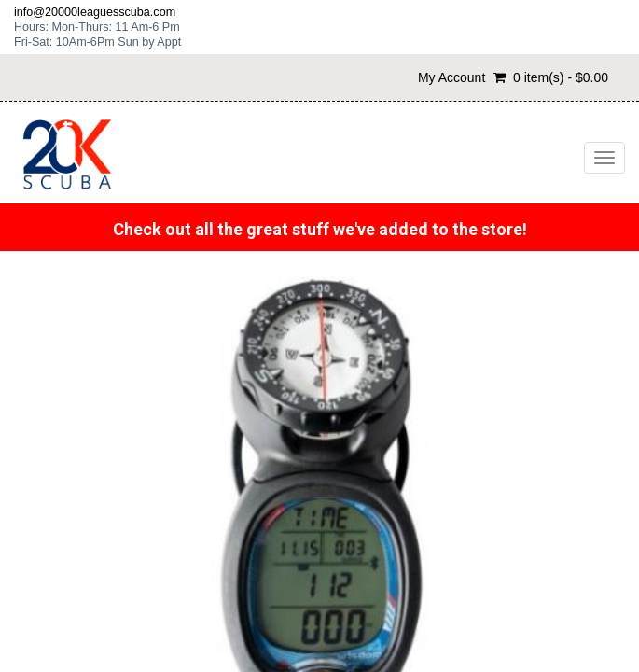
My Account (451, 77)
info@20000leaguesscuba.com (95, 12)
